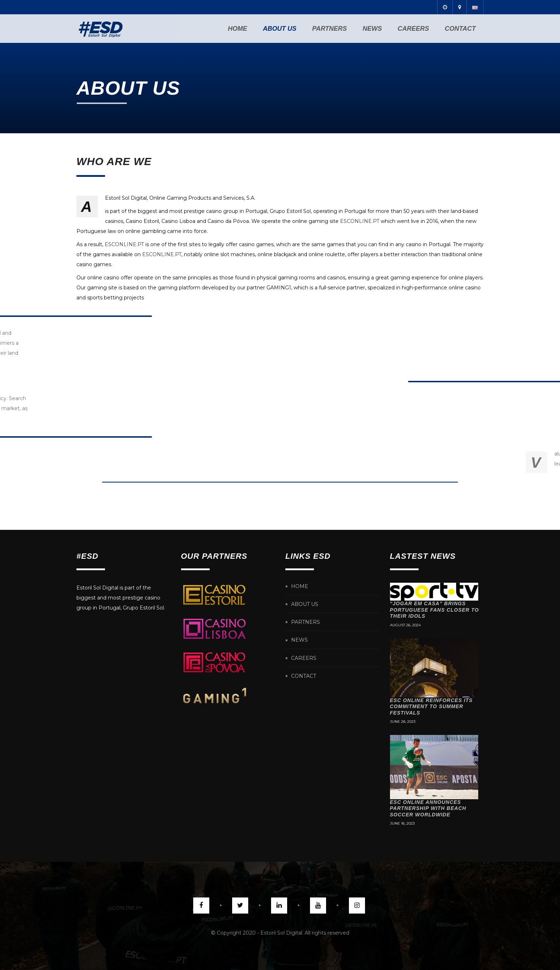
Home (237, 29)
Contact (460, 29)
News (372, 29)
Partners (329, 29)
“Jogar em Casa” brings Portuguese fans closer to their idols (434, 610)
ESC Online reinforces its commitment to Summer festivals (431, 707)
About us (280, 29)
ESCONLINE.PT (360, 221)
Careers (413, 29)
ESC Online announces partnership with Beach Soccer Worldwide (428, 808)
